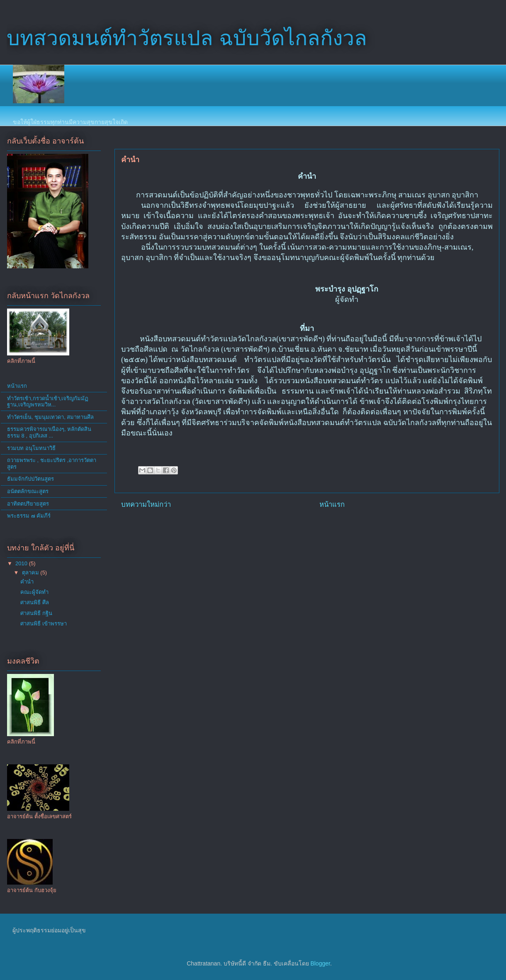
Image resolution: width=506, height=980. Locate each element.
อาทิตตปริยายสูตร (28, 504)
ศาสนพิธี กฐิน (36, 613)
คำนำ (27, 582)
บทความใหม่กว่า (146, 505)
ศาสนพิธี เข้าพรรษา (44, 624)
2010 (22, 563)
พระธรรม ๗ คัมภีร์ (29, 516)
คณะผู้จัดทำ (34, 592)
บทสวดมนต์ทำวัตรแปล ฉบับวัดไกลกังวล (187, 38)
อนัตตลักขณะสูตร (28, 491)
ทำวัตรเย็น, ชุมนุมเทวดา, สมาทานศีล (50, 417)
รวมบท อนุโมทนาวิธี (31, 448)
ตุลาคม (31, 573)
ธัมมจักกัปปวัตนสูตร (30, 479)
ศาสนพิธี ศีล (35, 602)
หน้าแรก (332, 505)
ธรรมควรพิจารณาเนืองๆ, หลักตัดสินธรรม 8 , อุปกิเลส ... (49, 432)
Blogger (320, 963)
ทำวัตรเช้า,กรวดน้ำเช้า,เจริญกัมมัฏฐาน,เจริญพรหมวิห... (48, 402)
